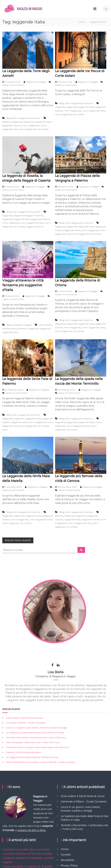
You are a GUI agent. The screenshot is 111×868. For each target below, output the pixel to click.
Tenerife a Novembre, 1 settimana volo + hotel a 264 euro (36, 699)
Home (65, 811)
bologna (7, 122)
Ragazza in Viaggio (36, 82)
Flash (74, 859)
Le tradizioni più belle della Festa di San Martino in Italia (35, 694)
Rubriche (35, 118)
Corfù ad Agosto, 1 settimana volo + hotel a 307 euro (33, 704)
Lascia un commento (13, 85)
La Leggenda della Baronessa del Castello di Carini (32, 719)
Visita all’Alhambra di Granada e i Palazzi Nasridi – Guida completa (40, 724)
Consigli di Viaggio (22, 325)
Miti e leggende (21, 118)
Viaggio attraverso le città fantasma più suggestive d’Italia (23, 285)
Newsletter (68, 822)
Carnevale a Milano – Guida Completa (26, 685)
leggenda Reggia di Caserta (29, 215)
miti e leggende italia (94, 111)
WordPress (8, 863)
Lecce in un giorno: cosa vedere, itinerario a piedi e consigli (36, 689)
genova (59, 516)
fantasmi (23, 329)
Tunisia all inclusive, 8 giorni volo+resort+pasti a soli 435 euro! (37, 709)
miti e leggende (31, 125)
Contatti (66, 816)
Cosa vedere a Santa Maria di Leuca (24, 680)
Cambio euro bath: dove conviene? (27, 811)
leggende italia (43, 122)
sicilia (5, 430)
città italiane (45, 325)
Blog (9, 118)
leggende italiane (12, 125)
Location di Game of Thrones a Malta (28, 816)
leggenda (17, 122)
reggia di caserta (35, 227)
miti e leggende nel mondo (34, 129)
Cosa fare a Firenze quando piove (23, 714)
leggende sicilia (72, 230)
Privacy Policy (69, 827)
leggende (29, 122)
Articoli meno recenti (18, 540)
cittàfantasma (10, 329)
